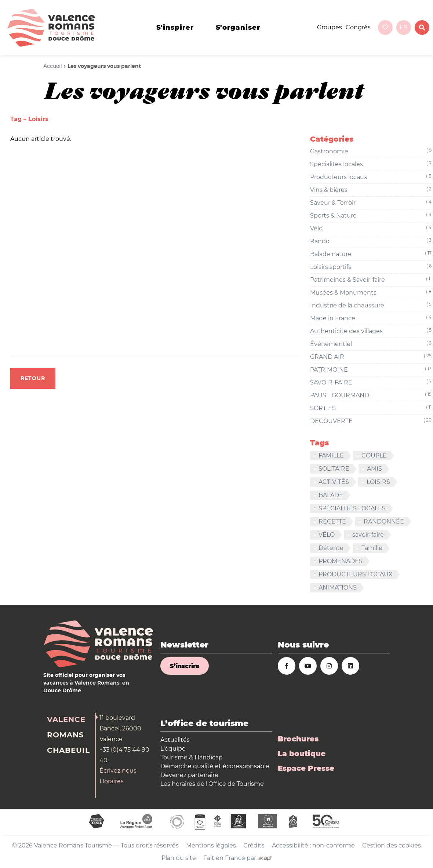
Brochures (298, 739)
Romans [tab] (66, 735)
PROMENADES (341, 561)
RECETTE (332, 521)
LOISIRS (378, 482)
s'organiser (238, 28)
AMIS (374, 469)
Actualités (175, 740)
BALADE (331, 495)
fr (404, 27)
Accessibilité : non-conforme (313, 845)
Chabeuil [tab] (68, 750)
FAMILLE (331, 455)
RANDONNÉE (384, 521)
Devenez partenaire (189, 775)
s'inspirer (175, 28)
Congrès (358, 27)
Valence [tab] (66, 719)
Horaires (112, 781)
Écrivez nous (118, 771)
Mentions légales (211, 845)
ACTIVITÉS (334, 482)
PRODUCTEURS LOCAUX (356, 574)
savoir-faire (368, 535)
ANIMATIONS (338, 588)
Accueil (53, 66)
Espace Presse (306, 768)
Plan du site (179, 858)
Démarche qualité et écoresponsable (215, 766)
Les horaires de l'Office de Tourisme (212, 784)
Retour (33, 378)
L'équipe (173, 749)
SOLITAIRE (334, 469)
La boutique (302, 754)
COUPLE (374, 455)
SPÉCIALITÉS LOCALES (352, 508)
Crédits (254, 845)
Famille (372, 548)
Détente (331, 548)
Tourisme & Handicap (192, 757)
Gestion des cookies (392, 845)
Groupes (330, 27)
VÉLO (327, 535)
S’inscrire (185, 666)
